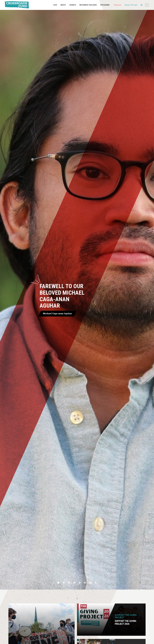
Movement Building (74, 5)
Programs (90, 5)
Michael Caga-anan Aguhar (54, 313)
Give (41, 5)
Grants (58, 5)
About (49, 5)
